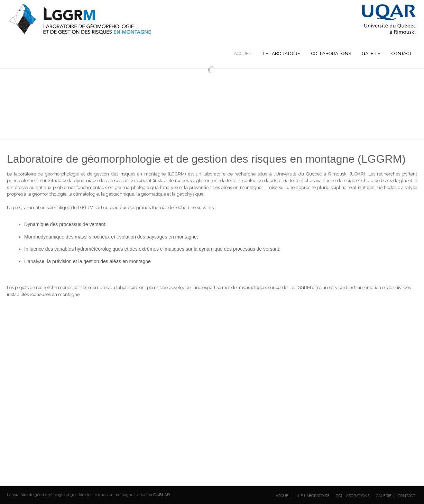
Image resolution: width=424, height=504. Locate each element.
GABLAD (162, 495)
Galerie (371, 53)
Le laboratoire (282, 53)
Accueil (243, 53)
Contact (402, 53)
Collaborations (331, 53)
